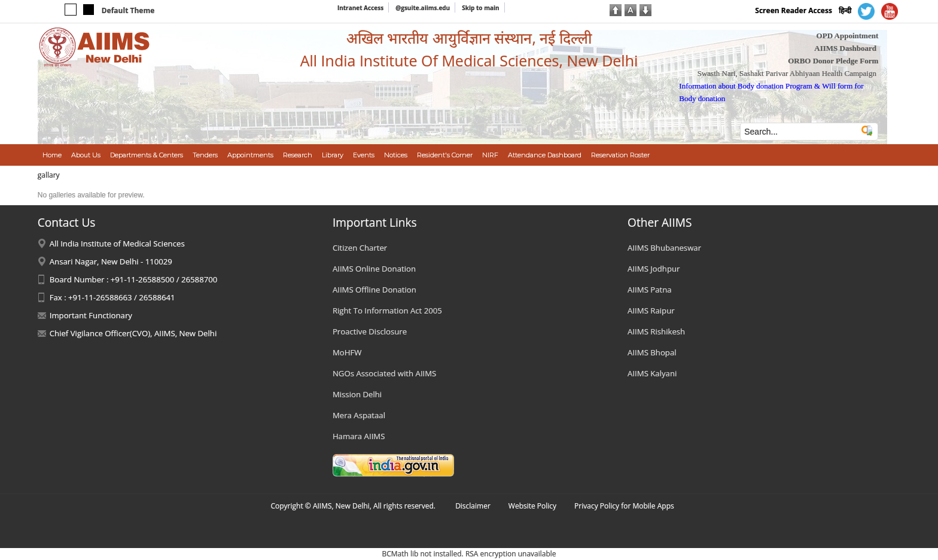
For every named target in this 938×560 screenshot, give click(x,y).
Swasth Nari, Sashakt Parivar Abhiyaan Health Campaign (787, 73)
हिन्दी (845, 10)
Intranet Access (360, 8)
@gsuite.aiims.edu (423, 8)
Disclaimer (473, 506)
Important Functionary (91, 315)
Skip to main (480, 8)
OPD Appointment (848, 36)
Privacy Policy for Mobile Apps (624, 506)
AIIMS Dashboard (845, 48)
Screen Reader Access (794, 10)
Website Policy (532, 506)
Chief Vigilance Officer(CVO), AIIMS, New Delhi (133, 333)
